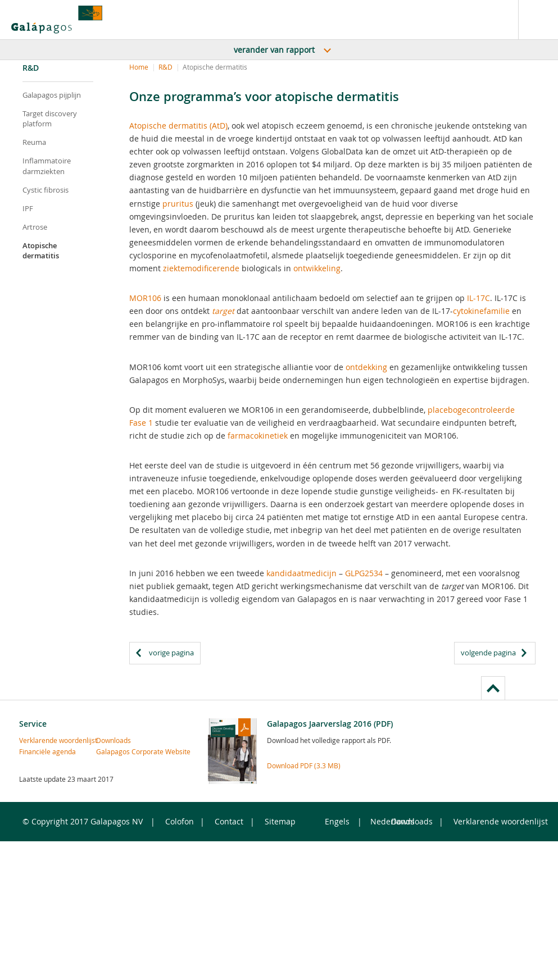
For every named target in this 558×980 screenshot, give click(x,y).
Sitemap (280, 821)
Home (139, 67)
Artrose (35, 227)
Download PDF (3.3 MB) (304, 765)
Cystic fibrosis (46, 190)
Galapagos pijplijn (52, 95)
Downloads (114, 740)
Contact (229, 821)
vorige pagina (171, 653)
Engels (337, 821)
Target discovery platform (50, 118)
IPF (28, 208)
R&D (165, 67)
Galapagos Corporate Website (115, 751)
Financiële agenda (38, 751)
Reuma (34, 142)
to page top (493, 688)
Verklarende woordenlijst (38, 740)
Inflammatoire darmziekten (47, 166)
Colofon (180, 821)
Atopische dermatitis (41, 250)
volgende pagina (488, 653)
